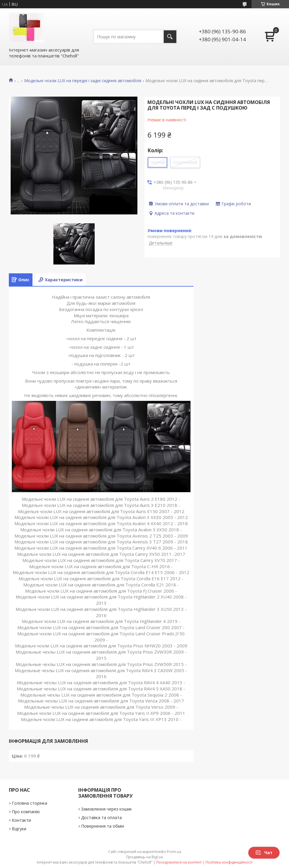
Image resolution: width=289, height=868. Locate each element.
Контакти (21, 820)
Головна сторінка (29, 803)
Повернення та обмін (103, 826)
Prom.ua (174, 852)
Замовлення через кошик (106, 809)
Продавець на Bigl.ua (144, 857)
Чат (264, 853)
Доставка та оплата (101, 817)
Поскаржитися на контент (179, 862)
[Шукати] (170, 37)
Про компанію (26, 812)
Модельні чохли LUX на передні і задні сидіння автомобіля (83, 81)
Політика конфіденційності (229, 862)
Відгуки (19, 829)
